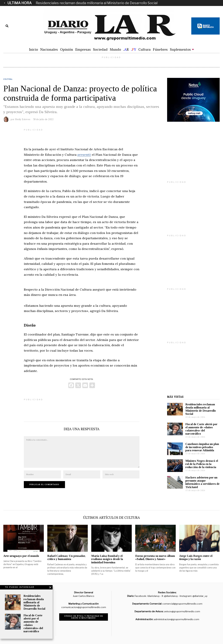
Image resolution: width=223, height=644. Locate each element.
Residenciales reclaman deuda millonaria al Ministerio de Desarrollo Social (97, 3)
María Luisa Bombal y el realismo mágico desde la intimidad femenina (107, 559)
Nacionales (49, 49)
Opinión (67, 49)
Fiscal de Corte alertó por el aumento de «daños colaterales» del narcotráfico (201, 429)
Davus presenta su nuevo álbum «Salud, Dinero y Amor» (155, 557)
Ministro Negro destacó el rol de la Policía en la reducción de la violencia (202, 464)
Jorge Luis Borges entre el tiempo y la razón (196, 557)
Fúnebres (160, 49)
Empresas (83, 49)
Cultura (145, 49)
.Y (134, 49)
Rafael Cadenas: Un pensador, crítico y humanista (66, 557)
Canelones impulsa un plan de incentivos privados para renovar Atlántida (202, 447)
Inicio (33, 49)
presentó (84, 155)
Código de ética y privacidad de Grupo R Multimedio (84, 617)
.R (126, 49)
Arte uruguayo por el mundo (21, 556)
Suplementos (180, 49)
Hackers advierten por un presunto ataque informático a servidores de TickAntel (202, 482)
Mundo (115, 49)
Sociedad (100, 49)
